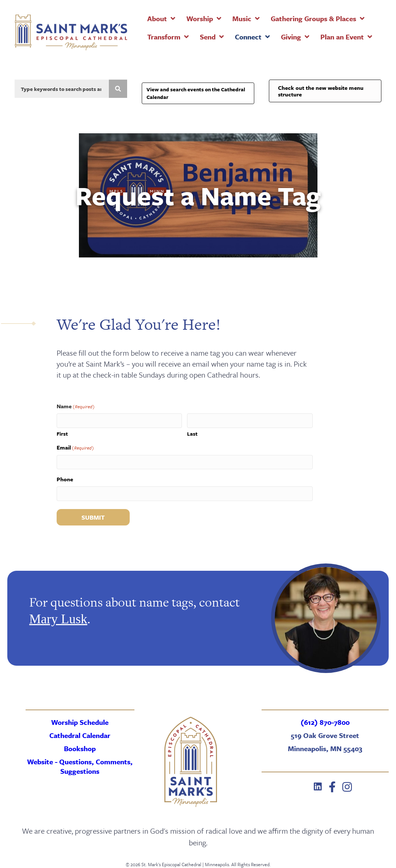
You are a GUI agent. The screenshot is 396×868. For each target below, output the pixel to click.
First (62, 434)
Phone (65, 479)
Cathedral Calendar (80, 735)
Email (75, 447)
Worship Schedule (80, 722)
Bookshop (80, 748)
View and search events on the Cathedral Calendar (196, 93)
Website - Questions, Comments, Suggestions (80, 766)
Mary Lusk (58, 619)
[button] (318, 787)
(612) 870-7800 (325, 722)
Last (192, 434)
